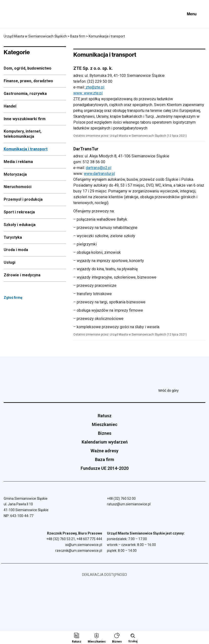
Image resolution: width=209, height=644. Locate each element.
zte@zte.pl (95, 87)
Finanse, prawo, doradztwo (28, 81)
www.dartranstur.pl (99, 174)
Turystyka (13, 237)
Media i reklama (18, 162)
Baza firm (105, 459)
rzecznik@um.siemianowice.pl (79, 551)
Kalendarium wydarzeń (105, 442)
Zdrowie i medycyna (22, 275)
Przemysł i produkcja (23, 199)
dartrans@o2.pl (99, 168)
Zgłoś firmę (26, 298)
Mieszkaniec (105, 424)
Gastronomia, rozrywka (25, 94)
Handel (10, 106)
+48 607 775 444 (89, 539)
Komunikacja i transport (26, 149)
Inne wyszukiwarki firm (25, 119)
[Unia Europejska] (151, 14)
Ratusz (105, 416)
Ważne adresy (104, 451)
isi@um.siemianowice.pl (84, 545)
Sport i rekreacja (19, 212)
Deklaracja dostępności (104, 575)
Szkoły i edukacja (20, 225)
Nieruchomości (18, 187)
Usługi (9, 262)
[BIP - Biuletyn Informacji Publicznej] (174, 14)
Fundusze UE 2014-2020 (105, 468)
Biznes (105, 433)
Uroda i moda (16, 250)
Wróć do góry (182, 390)
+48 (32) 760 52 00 (121, 499)
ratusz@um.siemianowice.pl (129, 504)
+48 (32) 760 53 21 (61, 539)
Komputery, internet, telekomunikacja (23, 134)
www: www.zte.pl (88, 93)
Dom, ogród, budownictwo (28, 68)
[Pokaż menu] (195, 14)
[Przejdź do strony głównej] (17, 14)
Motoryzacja (15, 174)
